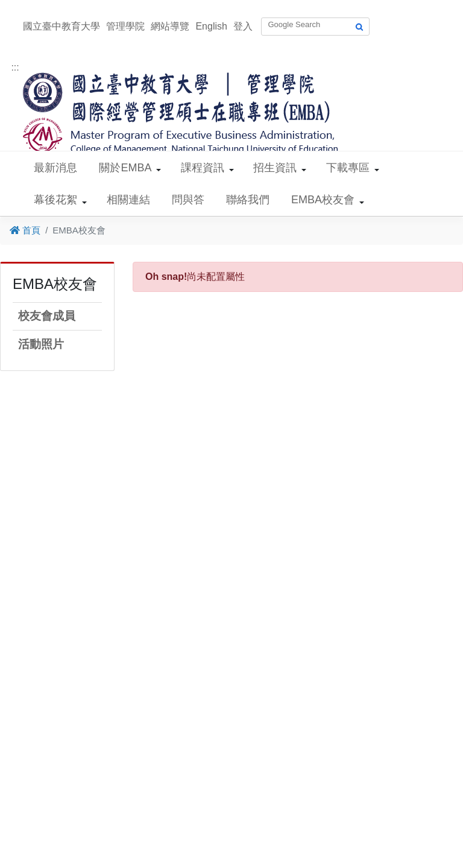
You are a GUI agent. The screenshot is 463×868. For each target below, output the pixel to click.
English (211, 26)
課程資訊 (203, 168)
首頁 (25, 230)
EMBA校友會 (323, 200)
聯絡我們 (248, 200)
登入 (243, 26)
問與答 (188, 200)
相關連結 (128, 200)
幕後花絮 (55, 200)
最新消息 (55, 168)
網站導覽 (170, 26)
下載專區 (348, 168)
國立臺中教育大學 (61, 26)
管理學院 (125, 26)
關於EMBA (125, 168)
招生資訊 (275, 168)
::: (15, 67)
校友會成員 (47, 316)
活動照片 (41, 344)
